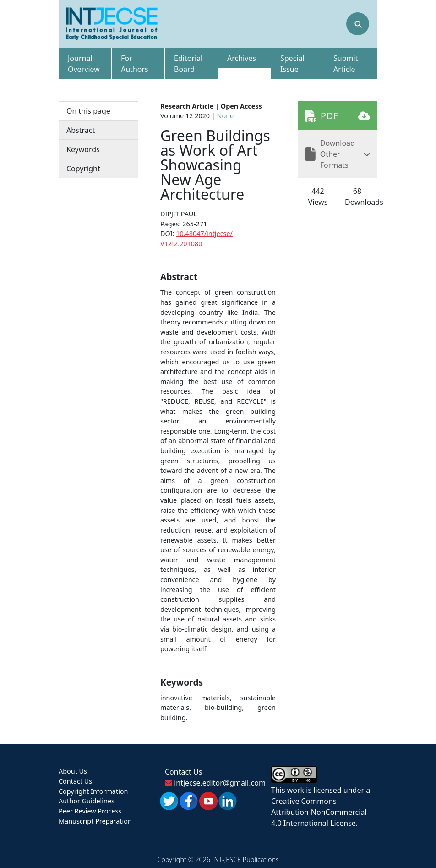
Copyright (83, 169)
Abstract (81, 130)
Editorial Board (188, 64)
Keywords (83, 149)
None (226, 116)
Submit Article (346, 64)
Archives (242, 58)
